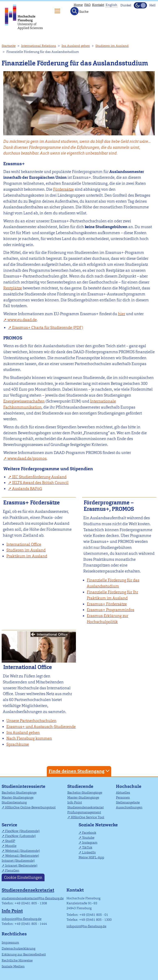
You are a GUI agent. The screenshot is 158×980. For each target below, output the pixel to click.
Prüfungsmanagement (84, 812)
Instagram (90, 842)
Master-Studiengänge (18, 797)
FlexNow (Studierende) (22, 831)
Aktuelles (123, 792)
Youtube (88, 838)
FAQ (87, 5)
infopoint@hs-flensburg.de (22, 919)
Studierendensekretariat (85, 807)
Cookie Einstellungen (23, 877)
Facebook (89, 833)
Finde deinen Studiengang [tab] (80, 771)
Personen (123, 797)
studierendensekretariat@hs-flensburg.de (33, 898)
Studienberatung (14, 802)
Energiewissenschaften (24, 401)
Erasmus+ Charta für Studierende (42, 328)
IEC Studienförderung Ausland (39, 477)
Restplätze (13, 288)
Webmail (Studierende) (22, 851)
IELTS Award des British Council (40, 483)
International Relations (39, 46)
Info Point (75, 802)
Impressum (10, 942)
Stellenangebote (128, 802)
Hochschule (129, 786)
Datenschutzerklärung (18, 948)
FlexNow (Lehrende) (20, 836)
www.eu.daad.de (22, 320)
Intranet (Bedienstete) (21, 866)
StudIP (10, 841)
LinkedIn (89, 852)
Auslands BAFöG (27, 489)
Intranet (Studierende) (18, 861)
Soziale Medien (13, 966)
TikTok (87, 847)
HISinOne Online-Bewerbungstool (30, 807)
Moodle (11, 846)
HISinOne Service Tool (88, 817)
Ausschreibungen (129, 807)
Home (78, 5)
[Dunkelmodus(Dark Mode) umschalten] (140, 5)
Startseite (9, 46)
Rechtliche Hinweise (17, 960)
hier (122, 314)
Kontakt (98, 5)
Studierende (80, 786)
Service (9, 825)
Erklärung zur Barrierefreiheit (24, 954)
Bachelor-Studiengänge (19, 792)
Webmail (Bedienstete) (22, 856)
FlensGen (12, 870)
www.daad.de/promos (27, 458)
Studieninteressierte (23, 786)
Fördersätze (64, 189)
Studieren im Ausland (112, 46)
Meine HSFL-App (91, 857)
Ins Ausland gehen (76, 46)
